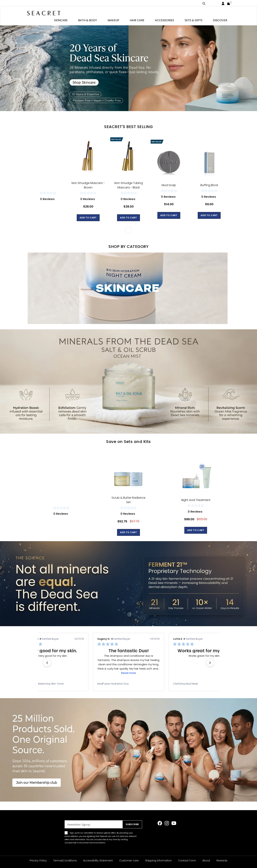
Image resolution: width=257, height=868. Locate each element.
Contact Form (187, 860)
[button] (47, 656)
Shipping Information (158, 860)
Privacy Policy (38, 860)
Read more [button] (128, 666)
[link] (53, 677)
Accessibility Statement (98, 860)
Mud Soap (169, 178)
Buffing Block (209, 178)
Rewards (222, 860)
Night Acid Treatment (196, 493)
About (206, 860)
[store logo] (46, 13)
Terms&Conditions (65, 860)
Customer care (129, 860)
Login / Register (224, 3)
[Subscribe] (131, 824)
